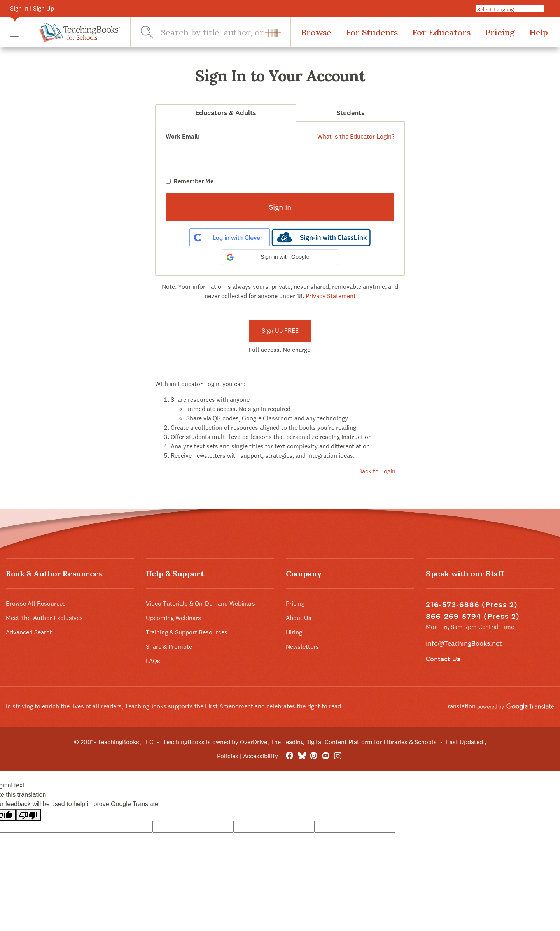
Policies (228, 756)
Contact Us (443, 659)
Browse (316, 32)
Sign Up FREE (280, 331)
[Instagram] (338, 756)
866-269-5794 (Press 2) (473, 616)
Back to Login (377, 471)
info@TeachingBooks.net (464, 643)
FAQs (153, 661)
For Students (372, 32)
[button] (14, 32)
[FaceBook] (290, 756)
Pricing (500, 32)
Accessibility (261, 756)
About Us (299, 618)
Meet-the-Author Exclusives (44, 618)
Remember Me (193, 181)
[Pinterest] (314, 756)
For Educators (441, 32)
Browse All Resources (36, 603)
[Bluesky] (302, 756)
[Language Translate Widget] (513, 9)
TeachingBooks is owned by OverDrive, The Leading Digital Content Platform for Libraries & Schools (300, 742)
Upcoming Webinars (173, 618)
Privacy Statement (331, 296)
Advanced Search (29, 632)
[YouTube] (326, 756)
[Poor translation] (28, 815)
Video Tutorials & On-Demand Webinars (200, 603)
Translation (499, 706)
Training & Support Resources (187, 632)
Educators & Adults (226, 113)
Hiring (294, 632)
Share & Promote (169, 647)
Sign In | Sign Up (32, 8)
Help (539, 32)
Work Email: (183, 136)
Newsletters (302, 647)
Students (351, 113)
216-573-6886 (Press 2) (472, 605)
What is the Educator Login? (356, 136)
